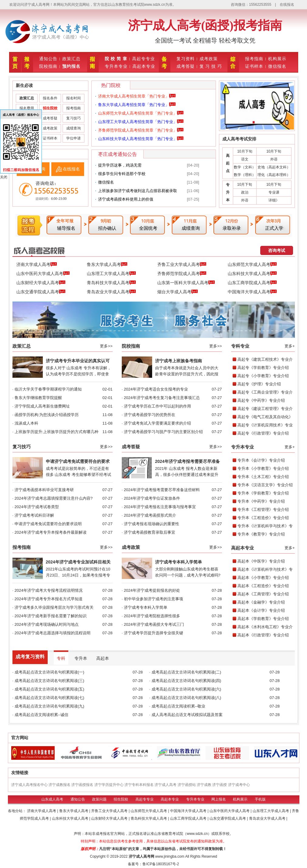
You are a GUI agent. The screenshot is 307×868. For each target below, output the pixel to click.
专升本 (81, 658)
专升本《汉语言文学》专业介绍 (265, 485)
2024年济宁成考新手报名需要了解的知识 (51, 616)
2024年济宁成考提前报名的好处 (152, 590)
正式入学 (274, 228)
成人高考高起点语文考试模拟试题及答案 (187, 715)
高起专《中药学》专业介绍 (261, 400)
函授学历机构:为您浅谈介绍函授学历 (47, 415)
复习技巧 (73, 118)
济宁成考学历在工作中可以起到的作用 (157, 406)
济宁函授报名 (82, 785)
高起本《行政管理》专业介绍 (263, 635)
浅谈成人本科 (26, 423)
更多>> (106, 346)
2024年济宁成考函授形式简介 (150, 515)
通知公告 (48, 59)
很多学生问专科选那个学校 (122, 174)
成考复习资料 (30, 657)
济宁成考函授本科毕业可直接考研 (44, 490)
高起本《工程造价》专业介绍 (263, 586)
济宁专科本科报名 (139, 785)
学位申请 (73, 138)
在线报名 (287, 5)
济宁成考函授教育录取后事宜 (150, 532)
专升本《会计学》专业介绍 (261, 460)
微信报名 (277, 66)
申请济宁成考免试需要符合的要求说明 (48, 524)
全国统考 (148, 228)
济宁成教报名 (60, 785)
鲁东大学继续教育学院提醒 (38, 398)
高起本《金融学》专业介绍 (261, 602)
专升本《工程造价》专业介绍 (263, 518)
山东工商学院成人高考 (252, 283)
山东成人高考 (52, 799)
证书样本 (254, 66)
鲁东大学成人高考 (107, 265)
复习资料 (186, 59)
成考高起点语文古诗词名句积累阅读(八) (186, 698)
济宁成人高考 (165, 785)
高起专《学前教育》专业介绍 (263, 368)
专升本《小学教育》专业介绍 (263, 468)
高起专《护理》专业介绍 (259, 384)
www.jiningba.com (170, 856)
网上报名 (219, 799)
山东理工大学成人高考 (111, 274)
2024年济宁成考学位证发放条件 (152, 498)
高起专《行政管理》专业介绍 (263, 433)
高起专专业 (143, 59)
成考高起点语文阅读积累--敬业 (179, 706)
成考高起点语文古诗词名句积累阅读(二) (186, 672)
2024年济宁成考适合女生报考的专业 (156, 389)
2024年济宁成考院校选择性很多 (152, 616)
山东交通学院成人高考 (41, 292)
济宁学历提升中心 (109, 785)
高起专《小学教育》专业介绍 (263, 376)
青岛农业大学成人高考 (111, 292)
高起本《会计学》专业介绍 (261, 610)
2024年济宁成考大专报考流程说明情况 (49, 590)
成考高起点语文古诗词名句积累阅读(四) (186, 681)
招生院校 (121, 799)
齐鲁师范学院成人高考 (182, 274)
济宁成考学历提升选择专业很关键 (153, 633)
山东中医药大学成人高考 (43, 274)
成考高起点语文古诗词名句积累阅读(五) (49, 689)
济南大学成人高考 (37, 265)
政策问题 (99, 799)
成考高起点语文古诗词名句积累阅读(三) (49, 681)
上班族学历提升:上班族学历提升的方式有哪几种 (57, 432)
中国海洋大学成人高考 (252, 292)
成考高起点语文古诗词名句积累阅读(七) (49, 698)
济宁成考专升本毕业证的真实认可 (78, 361)
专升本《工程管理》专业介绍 (263, 510)
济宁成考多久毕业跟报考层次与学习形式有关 (54, 607)
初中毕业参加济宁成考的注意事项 (153, 599)
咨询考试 (277, 250)
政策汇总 (71, 59)
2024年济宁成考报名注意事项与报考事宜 (160, 507)
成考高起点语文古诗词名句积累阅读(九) (49, 706)
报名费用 (27, 108)
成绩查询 (73, 128)
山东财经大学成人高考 (41, 283)
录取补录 (232, 228)
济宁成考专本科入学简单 (179, 562)
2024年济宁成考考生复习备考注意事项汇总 (162, 398)
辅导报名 (66, 228)
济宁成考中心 (239, 785)
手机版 (260, 799)
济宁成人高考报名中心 (29, 785)
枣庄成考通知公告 (118, 154)
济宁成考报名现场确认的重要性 (152, 524)
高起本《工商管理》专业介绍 (263, 594)
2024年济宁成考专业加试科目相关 (78, 562)
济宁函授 (220, 785)
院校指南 (48, 66)
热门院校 (111, 85)
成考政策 (209, 59)
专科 (61, 658)
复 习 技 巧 (211, 66)
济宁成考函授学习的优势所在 (150, 415)
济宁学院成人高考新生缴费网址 (42, 406)
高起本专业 (144, 66)
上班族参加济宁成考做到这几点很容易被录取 (138, 191)
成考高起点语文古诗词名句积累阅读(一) (49, 672)
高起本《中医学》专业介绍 (261, 561)
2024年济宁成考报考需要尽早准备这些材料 (162, 490)
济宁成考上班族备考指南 (179, 361)
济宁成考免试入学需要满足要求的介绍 (157, 423)
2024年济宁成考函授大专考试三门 (154, 624)
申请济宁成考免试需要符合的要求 (78, 461)
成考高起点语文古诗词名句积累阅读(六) (186, 689)
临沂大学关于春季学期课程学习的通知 (48, 389)
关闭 (4, 177)
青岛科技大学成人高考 (111, 283)
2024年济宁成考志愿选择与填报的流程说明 (53, 633)
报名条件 (50, 98)
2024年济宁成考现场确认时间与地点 (47, 624)
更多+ (290, 346)
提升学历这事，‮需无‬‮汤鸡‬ (120, 165)
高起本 (103, 658)
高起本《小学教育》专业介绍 (263, 578)
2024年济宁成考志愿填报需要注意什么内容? (54, 498)
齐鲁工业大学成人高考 (182, 265)
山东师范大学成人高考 (252, 265)
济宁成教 (204, 785)
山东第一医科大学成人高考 (186, 283)
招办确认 (107, 228)
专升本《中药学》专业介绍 (261, 501)
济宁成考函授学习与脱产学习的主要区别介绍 (163, 432)
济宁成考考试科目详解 (34, 515)
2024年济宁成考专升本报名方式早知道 (49, 599)
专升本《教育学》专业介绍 (261, 534)
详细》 (274, 200)
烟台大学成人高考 (177, 292)
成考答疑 (186, 66)
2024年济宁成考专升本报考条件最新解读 (51, 532)
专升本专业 (116, 66)
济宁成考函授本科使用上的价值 (126, 199)
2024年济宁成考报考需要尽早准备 (188, 461)
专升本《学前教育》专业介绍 (263, 493)
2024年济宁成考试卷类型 (37, 507)
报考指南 (254, 59)
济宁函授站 (187, 785)
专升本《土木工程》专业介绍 (263, 477)
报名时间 (73, 98)
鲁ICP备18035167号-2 (161, 864)
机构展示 (277, 59)
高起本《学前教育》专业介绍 (263, 619)
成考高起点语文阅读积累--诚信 (42, 715)
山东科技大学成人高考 (252, 274)
